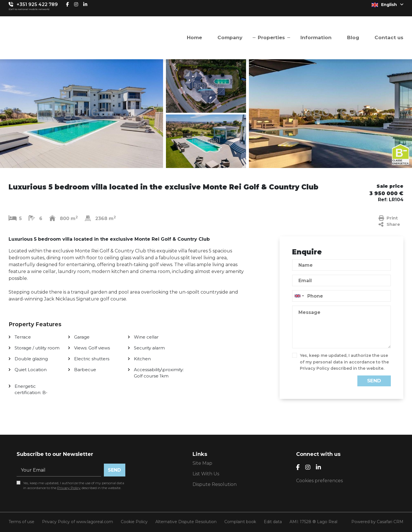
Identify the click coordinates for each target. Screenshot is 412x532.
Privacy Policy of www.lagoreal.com (78, 522)
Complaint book (240, 522)
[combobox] (341, 296)
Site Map (202, 463)
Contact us (389, 37)
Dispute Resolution (215, 484)
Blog (353, 37)
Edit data (273, 522)
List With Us (206, 474)
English (388, 5)
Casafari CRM (390, 522)
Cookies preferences (319, 481)
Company (230, 37)
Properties (271, 37)
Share (389, 224)
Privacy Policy (315, 368)
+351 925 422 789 (37, 4)
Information (316, 37)
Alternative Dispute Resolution (186, 522)
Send (374, 381)
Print (388, 218)
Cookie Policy (134, 522)
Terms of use (21, 522)
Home (194, 37)
